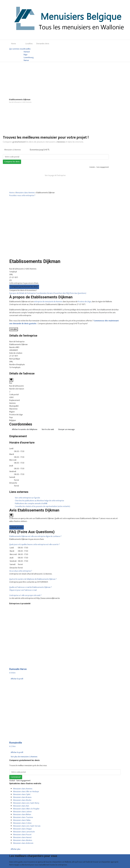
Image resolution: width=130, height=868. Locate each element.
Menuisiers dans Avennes (25, 193)
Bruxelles (27, 49)
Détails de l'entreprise (27, 293)
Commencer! (16, 777)
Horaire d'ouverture (55, 293)
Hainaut (27, 52)
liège (25, 55)
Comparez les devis (12, 162)
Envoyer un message (66, 429)
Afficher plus (16, 849)
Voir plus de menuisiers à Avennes (24, 757)
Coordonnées (42, 293)
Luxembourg (29, 58)
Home (13, 44)
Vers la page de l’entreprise (55, 175)
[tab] (65, 536)
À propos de (14, 293)
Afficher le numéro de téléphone (25, 429)
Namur (26, 60)
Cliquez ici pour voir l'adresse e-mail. (23, 590)
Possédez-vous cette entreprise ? (22, 196)
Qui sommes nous (16, 49)
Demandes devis (43, 44)
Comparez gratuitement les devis (24, 287)
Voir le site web (48, 429)
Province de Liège (84, 302)
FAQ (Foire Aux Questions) (76, 293)
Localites (29, 44)
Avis (64, 293)
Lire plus (14, 329)
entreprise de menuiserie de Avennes (48, 302)
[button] (35, 536)
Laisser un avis (17, 527)
